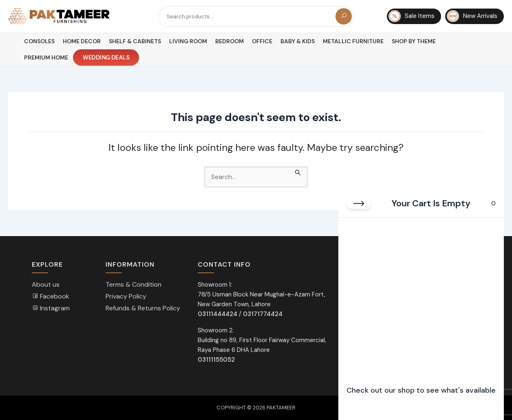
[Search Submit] (298, 172)
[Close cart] (359, 203)
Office (262, 41)
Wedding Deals (106, 58)
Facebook (51, 296)
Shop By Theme (414, 41)
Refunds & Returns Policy (143, 308)
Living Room (188, 41)
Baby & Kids (298, 41)
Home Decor (82, 41)
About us (46, 284)
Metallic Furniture (353, 41)
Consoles (39, 41)
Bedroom (230, 41)
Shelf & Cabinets (135, 41)
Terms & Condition (134, 284)
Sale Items (412, 16)
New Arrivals (472, 16)
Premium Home (46, 57)
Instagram (51, 308)
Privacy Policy (126, 296)
